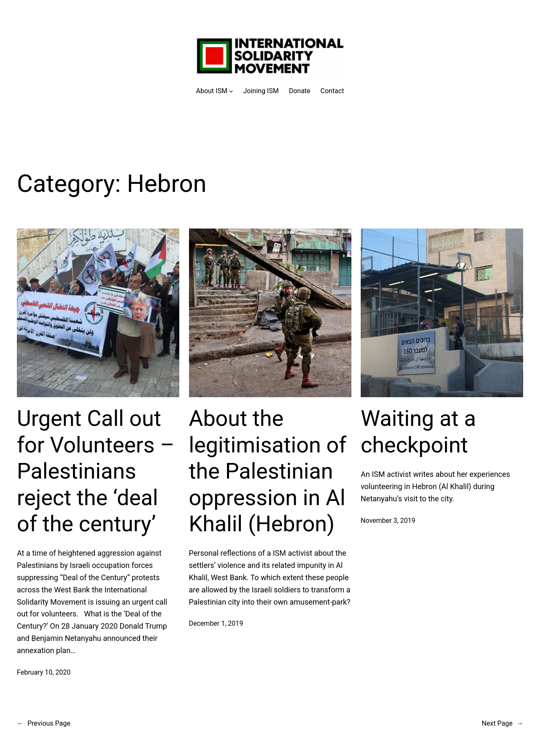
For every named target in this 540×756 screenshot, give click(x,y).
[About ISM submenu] (215, 91)
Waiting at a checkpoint (418, 432)
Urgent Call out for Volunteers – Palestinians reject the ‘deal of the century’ (96, 471)
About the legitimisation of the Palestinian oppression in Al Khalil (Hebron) (268, 471)
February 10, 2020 (44, 672)
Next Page (502, 724)
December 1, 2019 (216, 623)
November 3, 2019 (388, 521)
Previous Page (44, 724)
